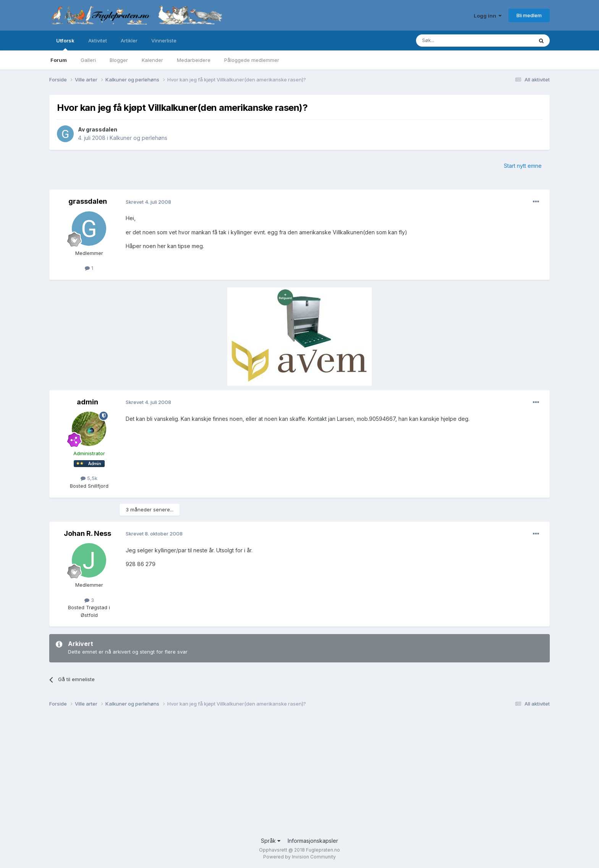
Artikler (129, 41)
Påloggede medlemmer (252, 60)
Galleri (88, 60)
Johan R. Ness (87, 533)
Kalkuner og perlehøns (138, 138)
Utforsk (65, 44)
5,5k (89, 478)
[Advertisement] (278, 776)
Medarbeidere (194, 60)
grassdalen (102, 129)
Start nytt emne (523, 166)
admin (87, 402)
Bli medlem (529, 15)
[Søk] (452, 41)
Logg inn (488, 16)
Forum (59, 60)
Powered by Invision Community (299, 857)
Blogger (119, 60)
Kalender (152, 60)
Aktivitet (98, 41)
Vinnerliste (164, 41)
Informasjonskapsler (313, 841)
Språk (271, 841)
